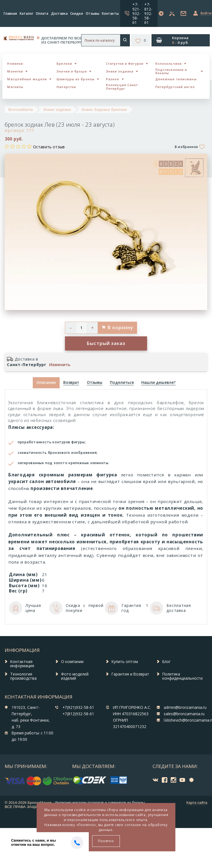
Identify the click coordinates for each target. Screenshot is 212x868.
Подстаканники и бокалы (171, 71)
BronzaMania (21, 110)
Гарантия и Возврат (130, 674)
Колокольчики (169, 63)
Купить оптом (125, 662)
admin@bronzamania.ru (185, 707)
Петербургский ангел (175, 87)
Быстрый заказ (106, 343)
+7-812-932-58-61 (148, 13)
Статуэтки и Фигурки (125, 63)
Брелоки (64, 63)
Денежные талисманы (176, 79)
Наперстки (66, 87)
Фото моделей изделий (75, 676)
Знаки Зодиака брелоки (104, 110)
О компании (72, 662)
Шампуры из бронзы (76, 79)
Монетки (15, 71)
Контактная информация (22, 664)
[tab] (71, 383)
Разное (113, 79)
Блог (166, 662)
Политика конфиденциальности (182, 676)
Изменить (60, 365)
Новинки (15, 63)
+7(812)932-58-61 (78, 714)
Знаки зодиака (120, 71)
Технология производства (23, 676)
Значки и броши (72, 71)
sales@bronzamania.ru (184, 714)
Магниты (15, 87)
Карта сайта (197, 803)
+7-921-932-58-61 (136, 13)
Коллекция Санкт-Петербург (123, 87)
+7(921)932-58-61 (78, 707)
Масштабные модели (27, 79)
